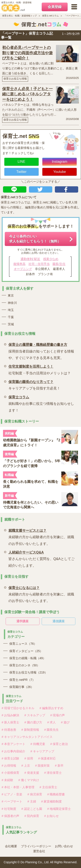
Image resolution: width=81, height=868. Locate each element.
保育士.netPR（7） (22, 680)
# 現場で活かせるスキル (18, 708)
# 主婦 (32, 801)
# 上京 (26, 766)
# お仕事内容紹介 (14, 751)
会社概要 (11, 846)
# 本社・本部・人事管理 (18, 787)
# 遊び (65, 722)
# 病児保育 (35, 794)
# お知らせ (52, 816)
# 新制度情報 (30, 730)
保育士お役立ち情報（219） (28, 672)
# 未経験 (8, 780)
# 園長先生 (52, 730)
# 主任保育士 (48, 787)
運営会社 (39, 851)
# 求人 (52, 722)
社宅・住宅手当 (39, 264)
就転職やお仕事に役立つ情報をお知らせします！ (41, 403)
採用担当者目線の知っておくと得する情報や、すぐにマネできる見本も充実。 (41, 351)
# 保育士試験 (11, 758)
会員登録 (55, 7)
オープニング (23, 269)
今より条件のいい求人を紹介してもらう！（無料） (35, 239)
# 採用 (29, 758)
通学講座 (22, 621)
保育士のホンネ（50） (25, 665)
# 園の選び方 (33, 722)
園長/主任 (59, 264)
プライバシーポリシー (36, 846)
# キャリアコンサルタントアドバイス (27, 737)
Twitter (21, 172)
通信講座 (59, 621)
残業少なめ (51, 259)
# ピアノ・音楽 (12, 794)
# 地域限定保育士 (59, 809)
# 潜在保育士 (53, 773)
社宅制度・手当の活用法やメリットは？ (40, 369)
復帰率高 (19, 264)
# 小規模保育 (11, 773)
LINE (21, 162)
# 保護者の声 (11, 816)
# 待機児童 (38, 744)
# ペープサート (12, 801)
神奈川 (12, 303)
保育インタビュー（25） (26, 651)
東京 (11, 295)
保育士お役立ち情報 (15, 79)
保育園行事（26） (22, 687)
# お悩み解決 (11, 715)
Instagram (60, 162)
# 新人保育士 (11, 722)
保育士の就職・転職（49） (28, 658)
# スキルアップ (35, 715)
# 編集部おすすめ (51, 708)
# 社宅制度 (9, 809)
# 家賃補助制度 (52, 801)
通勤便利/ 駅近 (30, 259)
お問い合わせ (64, 846)
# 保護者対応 (47, 758)
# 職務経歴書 (56, 794)
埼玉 (11, 310)
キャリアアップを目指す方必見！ (34, 384)
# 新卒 (59, 766)
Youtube (60, 172)
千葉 (11, 317)
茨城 (11, 324)
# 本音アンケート (14, 744)
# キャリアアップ (42, 751)
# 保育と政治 (59, 744)
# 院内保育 (32, 816)
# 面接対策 (43, 766)
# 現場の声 (58, 715)
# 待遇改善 (9, 730)
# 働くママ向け (29, 780)
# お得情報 (9, 766)
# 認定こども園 (32, 809)
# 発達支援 (32, 773)
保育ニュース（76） (23, 644)
